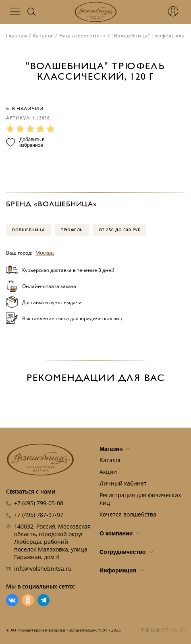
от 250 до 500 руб (120, 230)
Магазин (115, 449)
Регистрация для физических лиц (140, 499)
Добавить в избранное (25, 142)
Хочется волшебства (128, 514)
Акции (108, 472)
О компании (120, 533)
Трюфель (72, 230)
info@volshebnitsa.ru (43, 569)
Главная (17, 36)
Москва (45, 253)
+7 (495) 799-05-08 (39, 503)
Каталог (43, 36)
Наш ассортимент (83, 36)
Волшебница (28, 230)
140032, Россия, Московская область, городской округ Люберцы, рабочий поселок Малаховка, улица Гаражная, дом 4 (52, 542)
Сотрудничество (126, 552)
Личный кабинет (123, 483)
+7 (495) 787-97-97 (39, 515)
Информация (122, 570)
